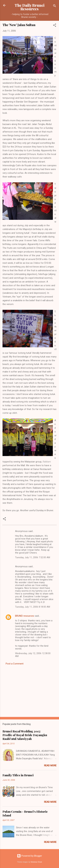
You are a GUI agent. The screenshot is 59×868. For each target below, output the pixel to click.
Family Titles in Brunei (18, 775)
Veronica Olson (36, 862)
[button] (55, 26)
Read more (50, 766)
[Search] (55, 6)
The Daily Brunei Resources (29, 7)
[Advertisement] (29, 690)
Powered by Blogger (29, 856)
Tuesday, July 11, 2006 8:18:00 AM (33, 607)
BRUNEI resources (25, 616)
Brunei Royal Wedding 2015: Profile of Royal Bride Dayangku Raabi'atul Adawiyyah (25, 735)
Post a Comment (15, 664)
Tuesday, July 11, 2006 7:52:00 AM (33, 557)
